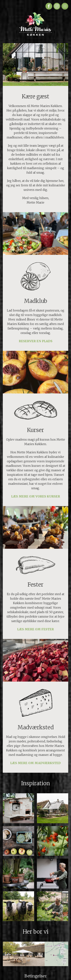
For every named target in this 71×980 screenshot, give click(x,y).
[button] (18, 808)
